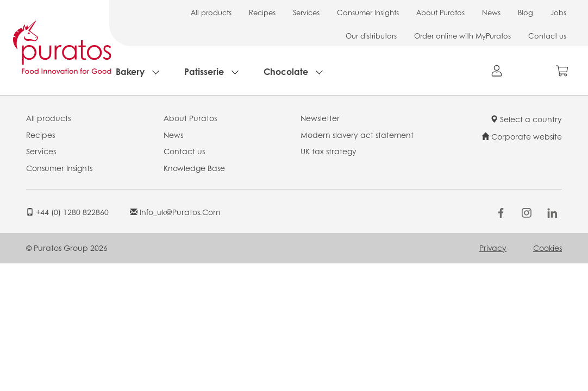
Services (306, 12)
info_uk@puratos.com (175, 212)
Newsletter (320, 118)
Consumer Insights (368, 12)
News (491, 12)
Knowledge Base (194, 168)
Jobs (558, 12)
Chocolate (286, 71)
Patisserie (204, 71)
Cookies (548, 248)
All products (211, 12)
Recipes (262, 12)
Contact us (547, 36)
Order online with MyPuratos (462, 36)
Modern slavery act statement (357, 135)
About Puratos (440, 12)
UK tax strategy (329, 151)
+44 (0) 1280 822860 (67, 212)
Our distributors (371, 36)
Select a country (526, 119)
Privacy (493, 248)
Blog (526, 12)
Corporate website (522, 136)
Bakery (130, 71)
